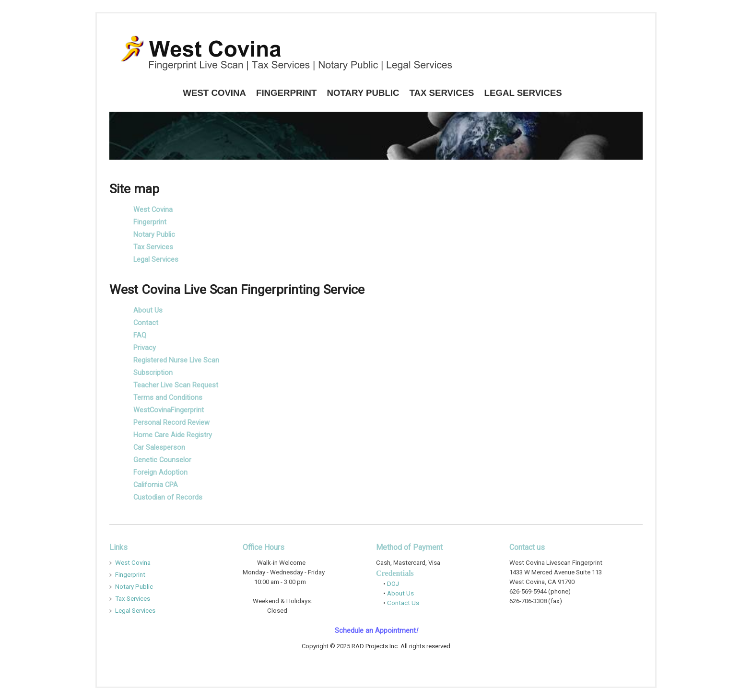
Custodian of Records (168, 497)
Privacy (145, 348)
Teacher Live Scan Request (176, 385)
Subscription (153, 373)
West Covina (214, 93)
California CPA (156, 485)
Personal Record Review (171, 422)
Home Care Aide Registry (173, 435)
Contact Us (402, 603)
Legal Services (523, 93)
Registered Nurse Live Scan (176, 360)
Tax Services (441, 93)
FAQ (140, 335)
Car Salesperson (159, 447)
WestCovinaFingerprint (169, 410)
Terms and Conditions (168, 397)
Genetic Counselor (162, 460)
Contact (146, 323)
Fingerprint (286, 93)
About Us (148, 310)
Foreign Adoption (160, 472)
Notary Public (363, 93)
